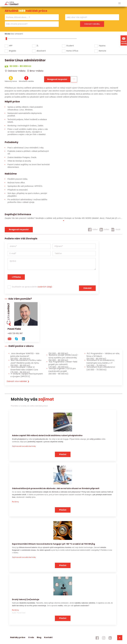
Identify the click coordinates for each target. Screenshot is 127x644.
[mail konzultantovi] (11, 339)
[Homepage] (12, 3)
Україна (102, 46)
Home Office (72, 51)
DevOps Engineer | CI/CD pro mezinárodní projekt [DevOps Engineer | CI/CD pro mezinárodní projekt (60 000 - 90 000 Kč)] (62, 371)
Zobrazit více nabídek (18, 381)
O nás (31, 637)
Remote (102, 51)
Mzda (7, 34)
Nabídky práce (18, 637)
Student (70, 46)
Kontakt (48, 637)
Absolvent (41, 51)
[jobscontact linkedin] (110, 638)
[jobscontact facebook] (97, 638)
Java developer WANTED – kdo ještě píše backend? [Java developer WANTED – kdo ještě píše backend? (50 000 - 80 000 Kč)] (25, 356)
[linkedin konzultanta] (25, 339)
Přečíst (63, 454)
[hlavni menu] (120, 3)
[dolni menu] (120, 638)
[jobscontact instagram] (104, 638)
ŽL (37, 46)
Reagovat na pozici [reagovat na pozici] (19, 229)
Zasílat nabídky (124, 40)
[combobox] (32, 17)
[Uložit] (116, 230)
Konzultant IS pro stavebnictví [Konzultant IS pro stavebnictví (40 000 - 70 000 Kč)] (101, 368)
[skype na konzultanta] (18, 339)
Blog (39, 637)
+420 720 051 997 (15, 333)
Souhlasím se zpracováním (32, 287)
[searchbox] (30, 17)
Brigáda (13, 51)
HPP (11, 46)
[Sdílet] (93, 230)
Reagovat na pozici (57, 79)
